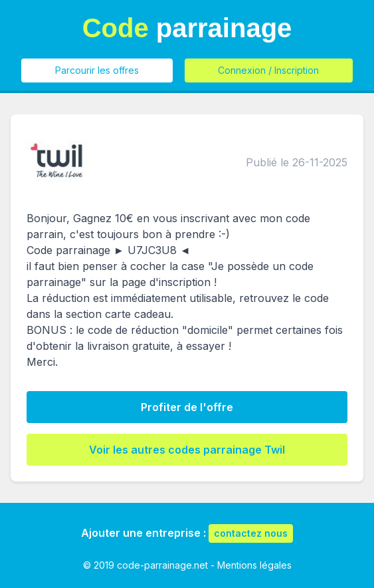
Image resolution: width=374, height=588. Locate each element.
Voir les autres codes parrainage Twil (187, 450)
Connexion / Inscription (268, 70)
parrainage (187, 28)
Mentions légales (254, 565)
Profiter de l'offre (187, 407)
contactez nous (251, 533)
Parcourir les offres (97, 70)
